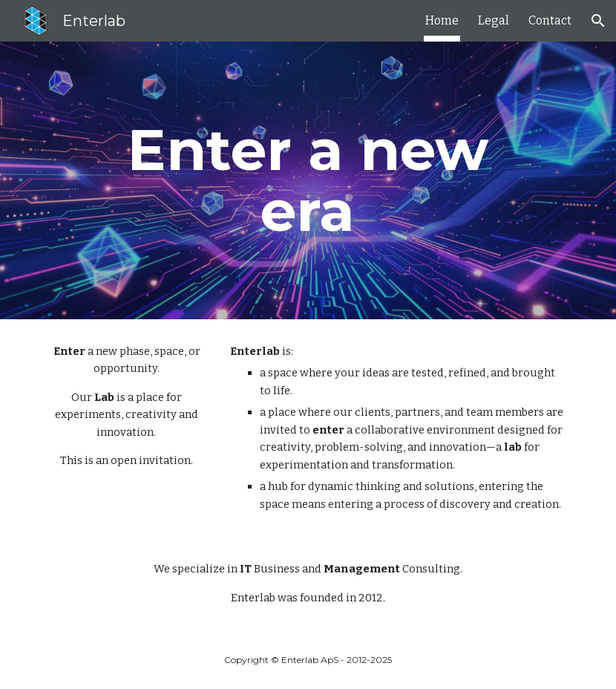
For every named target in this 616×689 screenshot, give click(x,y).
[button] (598, 21)
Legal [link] (494, 20)
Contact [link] (550, 20)
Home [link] (442, 20)
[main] (308, 180)
